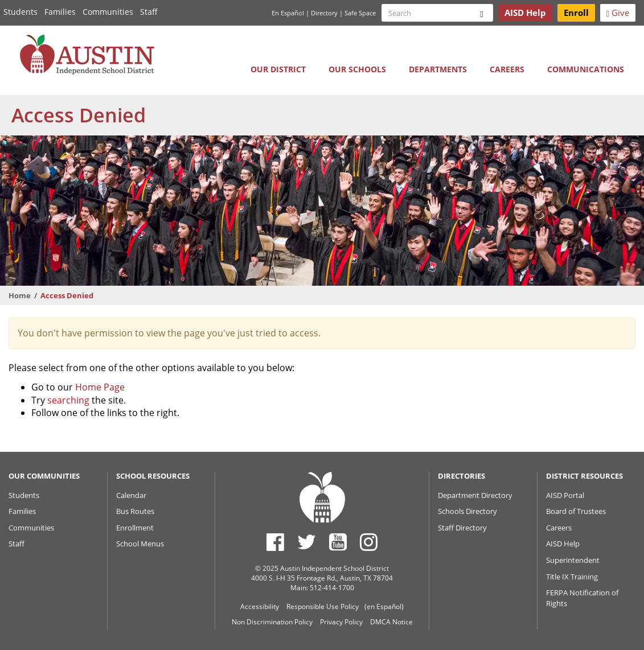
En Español (288, 13)
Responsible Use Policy (323, 606)
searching (68, 400)
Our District (278, 69)
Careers (507, 69)
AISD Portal (565, 495)
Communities (108, 12)
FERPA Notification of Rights (582, 598)
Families (60, 12)
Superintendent (573, 560)
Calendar (131, 495)
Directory (324, 13)
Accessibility (260, 606)
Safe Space (360, 13)
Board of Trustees (576, 511)
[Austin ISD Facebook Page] (275, 542)
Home (20, 295)
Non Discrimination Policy (272, 622)
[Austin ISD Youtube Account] (338, 542)
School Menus (140, 544)
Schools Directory (467, 511)
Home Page (100, 387)
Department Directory (475, 495)
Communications (586, 69)
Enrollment (135, 528)
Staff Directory (462, 528)
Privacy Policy (341, 622)
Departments (438, 69)
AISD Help (563, 544)
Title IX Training (572, 577)
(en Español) (384, 606)
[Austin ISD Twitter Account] (307, 542)
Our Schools (357, 69)
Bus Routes (135, 511)
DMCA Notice (391, 622)
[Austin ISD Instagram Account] (369, 542)
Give (618, 13)
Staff (149, 12)
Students (20, 12)
